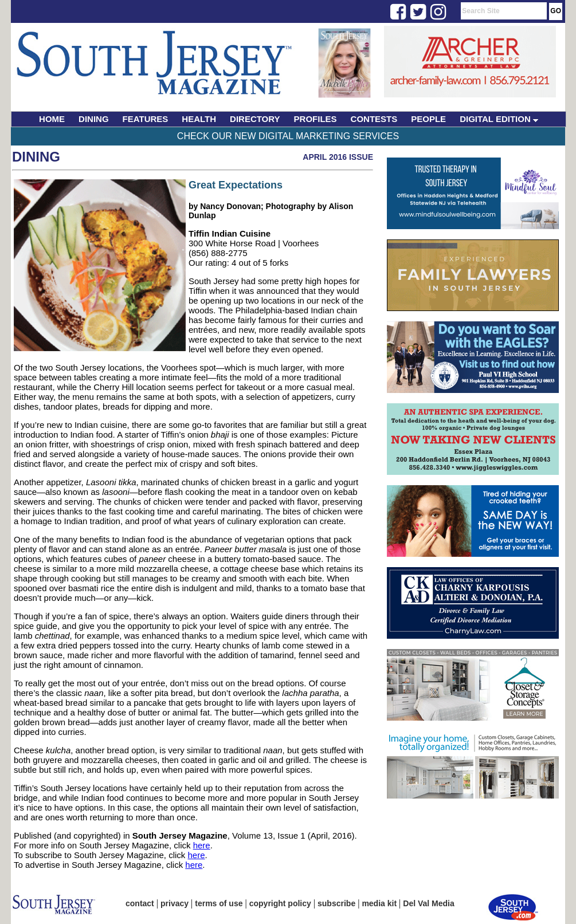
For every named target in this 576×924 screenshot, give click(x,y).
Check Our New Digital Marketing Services (288, 136)
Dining (36, 157)
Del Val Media (428, 903)
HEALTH (199, 119)
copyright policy (280, 903)
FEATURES (146, 119)
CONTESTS (374, 119)
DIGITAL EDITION (499, 119)
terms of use (219, 903)
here (202, 845)
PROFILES (316, 119)
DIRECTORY (255, 119)
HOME (52, 119)
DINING (94, 119)
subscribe (336, 903)
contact (140, 903)
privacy (175, 903)
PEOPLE (428, 119)
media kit (379, 903)
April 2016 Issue (338, 157)
